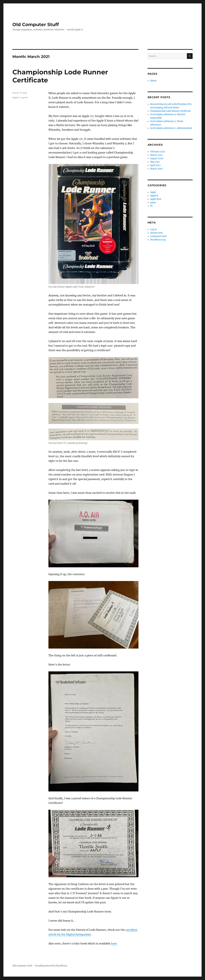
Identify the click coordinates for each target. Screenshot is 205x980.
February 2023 (158, 152)
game (25, 97)
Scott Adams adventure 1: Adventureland (171, 128)
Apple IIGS (156, 199)
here (114, 943)
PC (152, 206)
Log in (153, 229)
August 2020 (157, 158)
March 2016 (156, 169)
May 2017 (155, 162)
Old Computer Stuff (36, 24)
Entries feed (156, 233)
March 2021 (156, 155)
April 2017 (155, 165)
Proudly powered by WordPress (51, 966)
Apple (153, 192)
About (153, 81)
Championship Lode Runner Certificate (170, 111)
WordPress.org (158, 240)
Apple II (16, 97)
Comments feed (158, 236)
